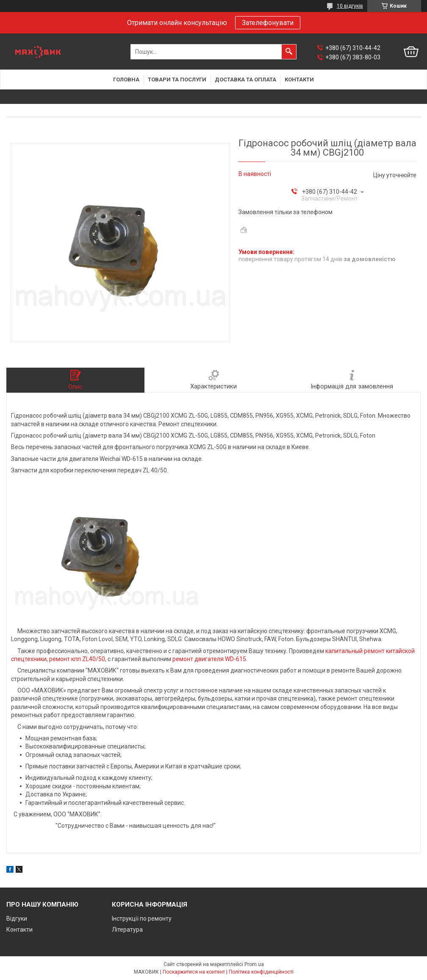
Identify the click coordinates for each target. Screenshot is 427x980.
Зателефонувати (268, 23)
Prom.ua (254, 964)
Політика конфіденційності (261, 972)
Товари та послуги (177, 80)
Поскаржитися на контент (194, 972)
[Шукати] (289, 52)
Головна (126, 80)
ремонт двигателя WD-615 (209, 659)
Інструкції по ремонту (142, 919)
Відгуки (17, 919)
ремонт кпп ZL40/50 (77, 659)
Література (127, 930)
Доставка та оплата (245, 80)
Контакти (299, 80)
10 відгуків (350, 6)
